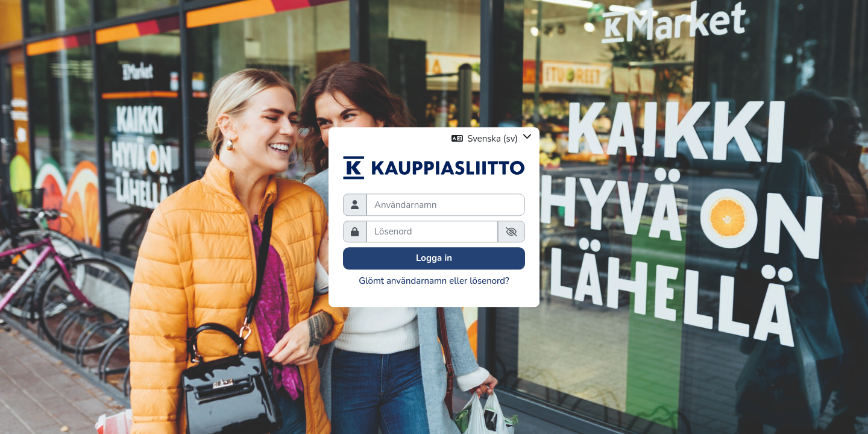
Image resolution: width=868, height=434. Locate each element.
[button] (492, 138)
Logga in (434, 259)
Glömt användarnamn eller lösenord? (434, 281)
